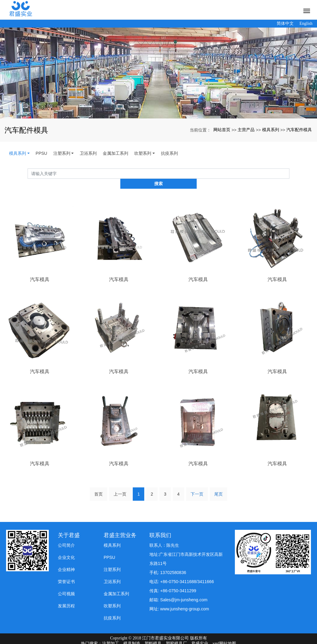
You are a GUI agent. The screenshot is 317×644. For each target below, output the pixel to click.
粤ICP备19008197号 (158, 639)
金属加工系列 (115, 153)
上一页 (120, 484)
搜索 (289, 174)
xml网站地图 (224, 634)
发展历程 (66, 596)
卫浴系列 (88, 153)
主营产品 (246, 130)
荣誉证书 (66, 572)
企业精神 (66, 559)
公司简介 (66, 535)
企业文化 (66, 547)
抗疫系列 (169, 153)
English (306, 23)
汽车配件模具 (299, 130)
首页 (98, 484)
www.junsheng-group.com (185, 599)
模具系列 (271, 130)
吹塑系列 (143, 153)
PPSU (42, 153)
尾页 (219, 484)
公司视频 (66, 584)
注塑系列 (62, 153)
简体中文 (285, 23)
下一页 (197, 484)
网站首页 (222, 130)
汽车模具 (40, 269)
